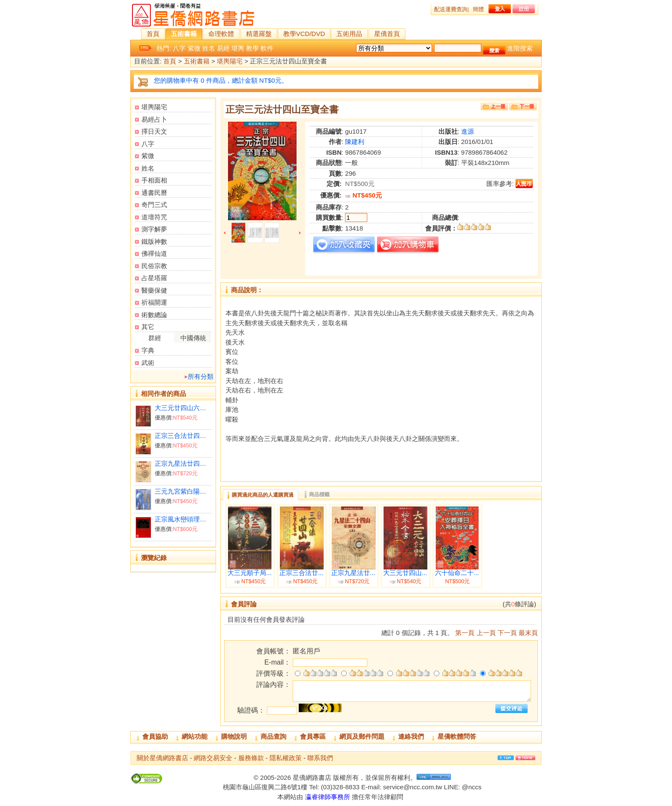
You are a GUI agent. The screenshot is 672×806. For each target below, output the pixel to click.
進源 (468, 131)
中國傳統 (193, 338)
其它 (148, 327)
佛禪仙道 (154, 253)
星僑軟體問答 (457, 736)
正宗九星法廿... (353, 573)
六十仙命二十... (457, 573)
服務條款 (251, 758)
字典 (148, 350)
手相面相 (154, 180)
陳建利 (355, 142)
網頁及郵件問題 (362, 736)
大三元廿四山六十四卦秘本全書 (183, 408)
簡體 (478, 9)
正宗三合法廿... (301, 573)
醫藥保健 (154, 290)
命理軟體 (221, 34)
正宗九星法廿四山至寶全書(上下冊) (183, 463)
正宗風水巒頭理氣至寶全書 (183, 519)
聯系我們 (320, 758)
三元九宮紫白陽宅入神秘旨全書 (183, 491)
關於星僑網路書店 (162, 758)
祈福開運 (154, 302)
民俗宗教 (154, 266)
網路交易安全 (213, 758)
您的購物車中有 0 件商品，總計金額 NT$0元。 (221, 80)
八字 (179, 48)
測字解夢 (154, 229)
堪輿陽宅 (230, 61)
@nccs (471, 787)
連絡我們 (411, 736)
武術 (148, 363)
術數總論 (154, 315)
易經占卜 (154, 119)
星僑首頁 (387, 34)
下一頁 (507, 633)
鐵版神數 (154, 241)
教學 (252, 48)
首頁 (153, 34)
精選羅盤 (259, 34)
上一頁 (486, 633)
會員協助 (155, 736)
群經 (155, 338)
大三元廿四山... (405, 573)
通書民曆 (154, 193)
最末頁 (528, 633)
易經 (223, 48)
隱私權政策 (286, 758)
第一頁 (465, 633)
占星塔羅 (154, 278)
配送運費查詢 (451, 9)
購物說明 (234, 736)
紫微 (194, 48)
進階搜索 (520, 48)
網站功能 (195, 736)
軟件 (267, 48)
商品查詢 (273, 736)
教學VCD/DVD (304, 34)
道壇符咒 (154, 217)
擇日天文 (154, 131)
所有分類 (201, 376)
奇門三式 (154, 205)
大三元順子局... (250, 573)
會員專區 (313, 736)
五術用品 (349, 34)
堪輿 (238, 48)
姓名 (209, 48)
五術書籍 (184, 34)
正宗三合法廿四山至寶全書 (183, 436)
